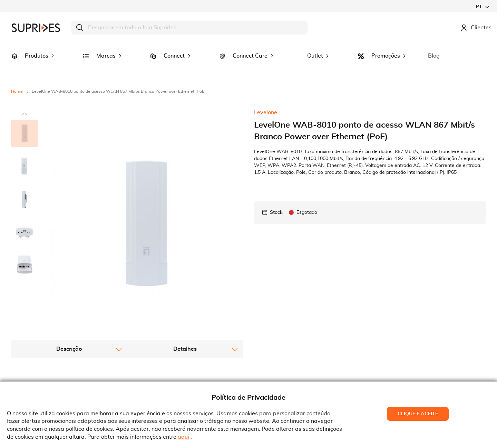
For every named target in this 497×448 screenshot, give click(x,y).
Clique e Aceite (418, 414)
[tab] (69, 266)
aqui (183, 437)
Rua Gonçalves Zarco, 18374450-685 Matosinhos (289, 375)
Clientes (476, 28)
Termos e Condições (161, 363)
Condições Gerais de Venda (170, 374)
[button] (483, 7)
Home (17, 82)
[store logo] (36, 28)
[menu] (248, 51)
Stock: (277, 203)
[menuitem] (14, 51)
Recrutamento (35, 374)
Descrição (69, 266)
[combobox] (189, 28)
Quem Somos (33, 363)
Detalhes (185, 266)
